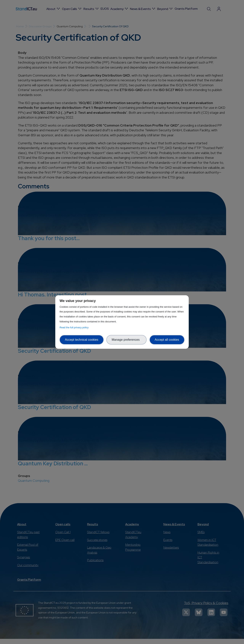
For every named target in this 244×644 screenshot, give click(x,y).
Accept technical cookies (81, 340)
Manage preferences (127, 340)
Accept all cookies (167, 340)
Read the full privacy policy (75, 327)
